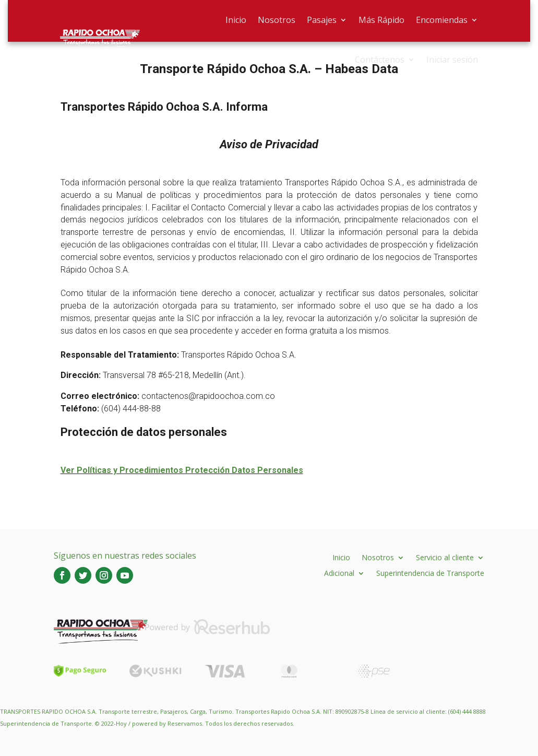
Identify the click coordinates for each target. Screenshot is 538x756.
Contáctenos (380, 60)
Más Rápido (381, 20)
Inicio (236, 20)
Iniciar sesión (452, 60)
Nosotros (277, 20)
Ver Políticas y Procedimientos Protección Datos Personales (182, 470)
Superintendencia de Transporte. (47, 723)
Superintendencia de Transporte (430, 572)
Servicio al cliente (445, 557)
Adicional (339, 572)
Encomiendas (442, 20)
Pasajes (322, 20)
